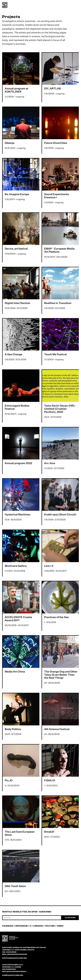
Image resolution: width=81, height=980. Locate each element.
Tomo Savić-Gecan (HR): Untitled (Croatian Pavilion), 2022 (60, 409)
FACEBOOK (8, 926)
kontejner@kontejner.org (14, 958)
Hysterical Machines (18, 514)
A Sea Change (13, 354)
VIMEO (60, 926)
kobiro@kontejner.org (13, 975)
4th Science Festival (57, 729)
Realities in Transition (58, 303)
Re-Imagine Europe (17, 194)
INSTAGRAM (21, 926)
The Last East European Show (20, 833)
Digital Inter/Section (17, 303)
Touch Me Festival (55, 354)
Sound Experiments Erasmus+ (57, 196)
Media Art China (15, 672)
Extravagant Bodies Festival (17, 407)
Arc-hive (50, 463)
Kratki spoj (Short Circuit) (60, 514)
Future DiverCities (56, 143)
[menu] (77, 5)
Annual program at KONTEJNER (16, 90)
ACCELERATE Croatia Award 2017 (18, 619)
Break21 (49, 832)
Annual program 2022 (18, 463)
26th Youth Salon (15, 886)
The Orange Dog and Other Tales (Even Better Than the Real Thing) (61, 675)
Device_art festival (16, 249)
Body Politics (13, 729)
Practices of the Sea (56, 617)
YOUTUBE (50, 926)
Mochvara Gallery (16, 566)
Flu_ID (9, 780)
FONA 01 (50, 780)
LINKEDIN (38, 926)
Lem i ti (49, 566)
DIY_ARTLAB (52, 88)
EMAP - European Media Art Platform (59, 250)
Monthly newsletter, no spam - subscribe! (27, 912)
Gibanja (10, 143)
